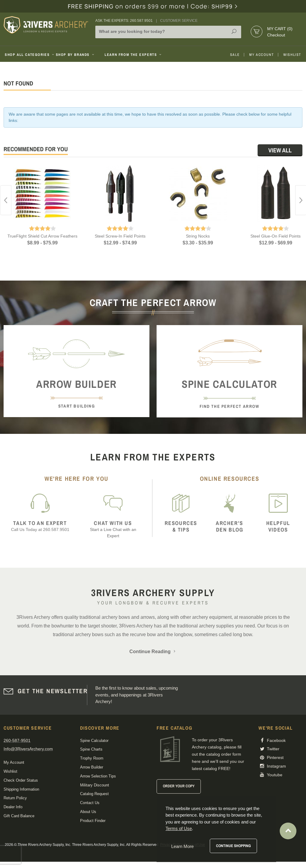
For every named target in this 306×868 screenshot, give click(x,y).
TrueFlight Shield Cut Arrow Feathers (42, 236)
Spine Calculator (94, 741)
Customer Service (179, 21)
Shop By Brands (76, 55)
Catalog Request (94, 794)
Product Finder (93, 821)
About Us (88, 812)
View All (280, 150)
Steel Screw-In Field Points (120, 236)
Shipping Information (21, 789)
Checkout (276, 35)
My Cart (280, 29)
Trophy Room (92, 758)
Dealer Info (13, 807)
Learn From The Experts (133, 55)
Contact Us (90, 803)
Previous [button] (6, 200)
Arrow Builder (92, 767)
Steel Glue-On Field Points (276, 236)
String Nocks (198, 236)
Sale (235, 55)
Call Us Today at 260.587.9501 (40, 526)
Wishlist (292, 55)
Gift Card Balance (19, 816)
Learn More (182, 846)
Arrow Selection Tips (98, 776)
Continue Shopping (233, 846)
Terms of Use (179, 828)
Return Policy (15, 798)
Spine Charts (91, 749)
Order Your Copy (179, 786)
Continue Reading (153, 652)
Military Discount (95, 785)
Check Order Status (21, 780)
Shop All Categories (28, 55)
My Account (261, 55)
